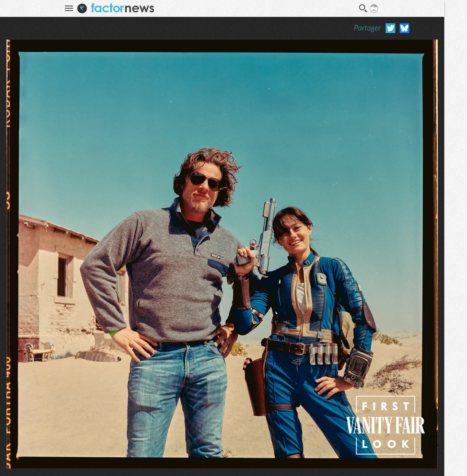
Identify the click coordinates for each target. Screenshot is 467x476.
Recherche (363, 8)
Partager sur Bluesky (404, 28)
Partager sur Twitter (390, 28)
